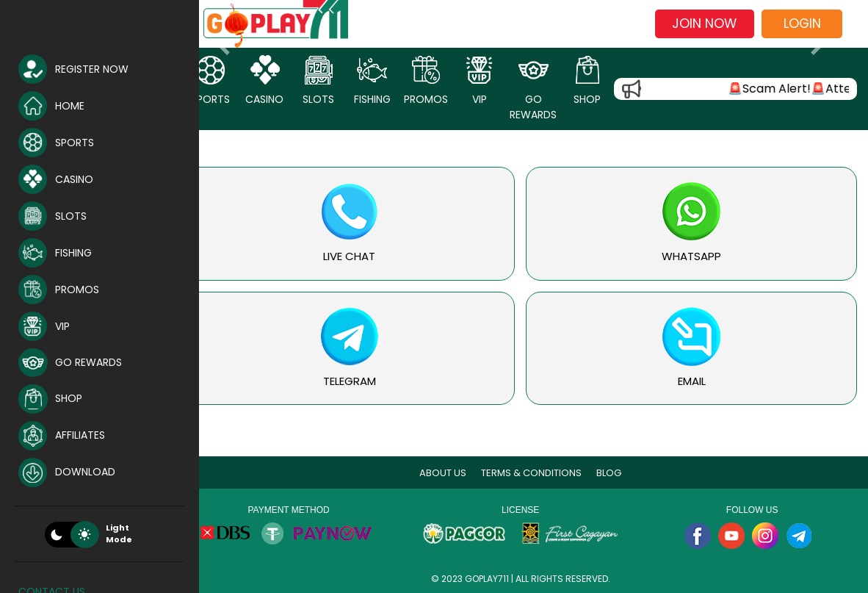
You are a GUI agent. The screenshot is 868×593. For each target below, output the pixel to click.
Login (802, 23)
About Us (452, 473)
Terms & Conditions (541, 473)
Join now (704, 23)
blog (618, 473)
